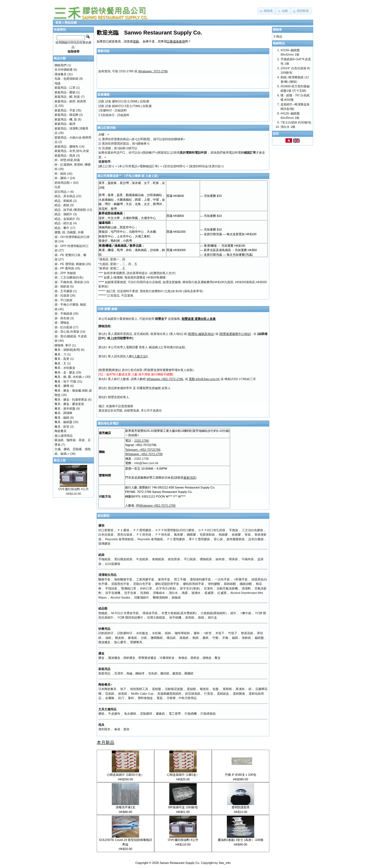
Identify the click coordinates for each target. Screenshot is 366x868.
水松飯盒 (142, 633)
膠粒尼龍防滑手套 (167, 584)
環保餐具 (61, 74)
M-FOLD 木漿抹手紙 (125, 613)
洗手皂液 (130, 593)
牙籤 (225, 638)
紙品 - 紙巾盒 (63, 223)
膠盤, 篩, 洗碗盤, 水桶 (69, 232)
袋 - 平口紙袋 (63, 300)
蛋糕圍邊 (239, 694)
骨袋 (248, 534)
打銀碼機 (191, 714)
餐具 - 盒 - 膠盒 (65, 372)
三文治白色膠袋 (252, 530)
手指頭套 (111, 588)
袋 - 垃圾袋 (62, 295)
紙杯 (168, 633)
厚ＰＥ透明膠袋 (199, 539)
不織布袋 (248, 559)
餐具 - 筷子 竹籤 (65, 381)
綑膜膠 (191, 534)
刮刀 (121, 698)
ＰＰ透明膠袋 (142, 530)
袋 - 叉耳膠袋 (63, 291)
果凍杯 (240, 689)
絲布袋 (220, 559)
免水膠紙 (130, 714)
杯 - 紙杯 (60, 174)
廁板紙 (176, 597)
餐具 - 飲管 (62, 427)
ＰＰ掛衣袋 (163, 534)
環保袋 (233, 559)
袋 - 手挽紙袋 (63, 314)
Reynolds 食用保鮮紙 (119, 539)
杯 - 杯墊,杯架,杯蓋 (67, 160)
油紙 (108, 638)
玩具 (58, 187)
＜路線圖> (132, 435)
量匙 (160, 698)
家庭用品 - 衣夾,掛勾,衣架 (72, 151)
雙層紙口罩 (129, 588)
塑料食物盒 (145, 698)
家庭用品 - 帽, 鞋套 (67, 97)
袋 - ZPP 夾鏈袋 (65, 273)
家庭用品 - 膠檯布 (66, 146)
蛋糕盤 (157, 689)
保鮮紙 (246, 638)
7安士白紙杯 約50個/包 (296, 122)
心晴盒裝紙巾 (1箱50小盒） (125, 775)
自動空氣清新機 (227, 588)
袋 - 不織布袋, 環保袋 (69, 282)
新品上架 (60, 460)
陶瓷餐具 (61, 431)
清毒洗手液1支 (125, 807)
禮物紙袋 (206, 559)
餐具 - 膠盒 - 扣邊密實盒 (71, 399)
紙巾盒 (212, 617)
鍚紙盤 (259, 638)
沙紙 (144, 638)
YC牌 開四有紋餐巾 (130, 617)
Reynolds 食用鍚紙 (150, 539)
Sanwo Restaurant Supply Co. (180, 863)
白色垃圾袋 (106, 534)
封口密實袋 (106, 530)
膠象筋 (160, 714)
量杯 (131, 698)
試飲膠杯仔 (125, 633)
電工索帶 (175, 714)
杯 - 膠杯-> (62, 178)
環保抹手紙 (150, 613)
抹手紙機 (175, 617)
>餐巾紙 (246, 613)
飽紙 (196, 638)
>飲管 (207, 633)
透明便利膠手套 (200, 579)
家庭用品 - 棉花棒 (66, 115)
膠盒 (101, 658)
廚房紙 (190, 617)
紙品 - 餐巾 (62, 228)
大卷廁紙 (207, 613)
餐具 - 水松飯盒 (65, 368)
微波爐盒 (104, 642)
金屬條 (110, 698)
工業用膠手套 (145, 579)
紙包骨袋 (174, 559)
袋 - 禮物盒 (62, 323)
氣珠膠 (178, 534)
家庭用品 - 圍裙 (65, 92)
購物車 (277, 30)
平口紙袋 (190, 559)
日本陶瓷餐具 (107, 689)
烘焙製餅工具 (139, 689)
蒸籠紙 (184, 638)
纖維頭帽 (246, 584)
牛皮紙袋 (142, 559)
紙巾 (233, 613)
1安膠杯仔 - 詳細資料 (113, 110)
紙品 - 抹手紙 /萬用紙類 (70, 210)
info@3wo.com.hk (146, 463)
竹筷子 (233, 633)
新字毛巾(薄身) (190, 588)
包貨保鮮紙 (207, 534)
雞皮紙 (120, 638)
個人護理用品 (64, 436)
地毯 (58, 83)
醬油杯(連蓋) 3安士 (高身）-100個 (241, 840)
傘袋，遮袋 (122, 729)
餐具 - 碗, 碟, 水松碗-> (69, 377)
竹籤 (215, 638)
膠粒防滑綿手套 (194, 584)
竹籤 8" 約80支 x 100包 (240, 775)
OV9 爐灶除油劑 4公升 (183, 840)
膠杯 (197, 633)
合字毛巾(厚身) (166, 588)
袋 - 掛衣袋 (62, 318)
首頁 (58, 22)
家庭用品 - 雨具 (65, 156)
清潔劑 (246, 588)
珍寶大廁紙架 (156, 617)
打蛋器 (209, 694)
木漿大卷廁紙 (170, 613)
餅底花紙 (247, 633)
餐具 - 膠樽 (62, 386)
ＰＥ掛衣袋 (144, 534)
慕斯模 (227, 689)
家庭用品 (104, 673)
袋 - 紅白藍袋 (63, 327)
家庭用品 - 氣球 (65, 124)
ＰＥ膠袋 (123, 530)
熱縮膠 (223, 534)
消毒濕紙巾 (141, 597)
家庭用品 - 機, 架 (66, 119)
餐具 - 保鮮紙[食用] (67, 350)
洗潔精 (145, 593)
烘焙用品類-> (63, 183)
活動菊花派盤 (174, 689)
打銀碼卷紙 (208, 714)
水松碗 (157, 633)
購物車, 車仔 (63, 345)
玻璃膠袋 (104, 544)
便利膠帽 (214, 584)
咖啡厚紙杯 (182, 633)
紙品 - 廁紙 (62, 205)
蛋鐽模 (191, 689)
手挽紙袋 (104, 559)
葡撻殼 (204, 689)
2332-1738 (141, 459)
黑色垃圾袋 (125, 534)
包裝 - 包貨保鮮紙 (66, 79)
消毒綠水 (159, 593)
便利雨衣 (104, 729)
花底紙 (110, 694)
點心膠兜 (120, 642)
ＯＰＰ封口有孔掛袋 (212, 530)
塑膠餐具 (136, 642)
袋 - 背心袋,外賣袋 (67, 332)
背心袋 (218, 539)
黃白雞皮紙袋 (123, 559)
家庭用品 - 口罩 (65, 88)
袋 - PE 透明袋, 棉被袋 (70, 264)
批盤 (216, 689)
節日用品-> (62, 192)
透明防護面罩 (241, 807)
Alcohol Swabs (120, 597)
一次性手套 (222, 579)
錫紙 (235, 638)
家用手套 (164, 579)
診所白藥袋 (256, 539)
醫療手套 (104, 579)
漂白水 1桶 (288, 127)
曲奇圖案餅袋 (236, 539)
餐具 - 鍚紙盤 (63, 422)
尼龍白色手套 (142, 584)
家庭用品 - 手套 (65, 110)
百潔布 (208, 588)
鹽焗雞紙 (157, 638)
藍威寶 (209, 593)
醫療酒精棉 (160, 597)
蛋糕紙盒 (223, 694)
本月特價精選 (64, 70)
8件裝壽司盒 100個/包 (183, 807)
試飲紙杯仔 (106, 633)
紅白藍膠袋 (113, 564)
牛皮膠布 (114, 714)
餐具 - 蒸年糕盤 (65, 409)
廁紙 (201, 617)
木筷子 (220, 633)
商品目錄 (71, 22)
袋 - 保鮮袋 (62, 286)
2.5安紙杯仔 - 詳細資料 (114, 115)
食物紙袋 (158, 559)
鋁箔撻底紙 (193, 694)
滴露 (185, 593)
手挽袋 (234, 530)
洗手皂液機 (113, 593)
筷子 (123, 689)
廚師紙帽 (230, 584)
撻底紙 (123, 694)
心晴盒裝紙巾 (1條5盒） (183, 775)
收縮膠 (236, 534)
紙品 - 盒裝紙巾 (65, 219)
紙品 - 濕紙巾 (63, 214)
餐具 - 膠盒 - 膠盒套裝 (69, 404)
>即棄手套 (241, 579)
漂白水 (173, 593)
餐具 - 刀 (60, 354)
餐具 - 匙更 (62, 359)
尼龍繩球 (146, 714)
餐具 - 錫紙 (62, 418)
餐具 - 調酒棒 (63, 413)
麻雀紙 (132, 638)
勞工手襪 (180, 579)
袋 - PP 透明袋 (64, 268)
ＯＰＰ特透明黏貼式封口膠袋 (175, 530)
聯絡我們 (61, 65)
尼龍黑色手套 (120, 584)
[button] (267, 11)
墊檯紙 (103, 613)
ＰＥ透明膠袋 (176, 539)
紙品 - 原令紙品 (65, 196)
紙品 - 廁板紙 (63, 201)
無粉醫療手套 (123, 579)
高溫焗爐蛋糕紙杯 (169, 694)
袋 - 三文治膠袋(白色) (69, 277)
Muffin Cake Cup (142, 694)
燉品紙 (171, 638)
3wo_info (225, 863)
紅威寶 (222, 593)
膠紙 (101, 714)
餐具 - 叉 (60, 363)
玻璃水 (196, 593)
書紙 (205, 638)
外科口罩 (146, 588)
